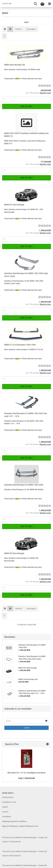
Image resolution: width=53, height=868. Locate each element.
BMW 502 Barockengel (14, 553)
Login (26, 728)
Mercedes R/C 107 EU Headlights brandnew (27, 773)
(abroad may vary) (35, 79)
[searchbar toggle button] (35, 4)
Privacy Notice (8, 797)
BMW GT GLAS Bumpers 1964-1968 (20, 345)
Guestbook (7, 817)
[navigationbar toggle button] (49, 4)
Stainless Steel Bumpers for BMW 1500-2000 (24, 485)
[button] (5, 29)
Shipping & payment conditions (14, 821)
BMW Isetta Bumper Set (15, 65)
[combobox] (19, 29)
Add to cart (27, 106)
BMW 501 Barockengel (14, 205)
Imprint (5, 807)
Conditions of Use (9, 802)
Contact (5, 812)
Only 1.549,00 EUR (27, 778)
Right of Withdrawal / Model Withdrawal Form (20, 826)
